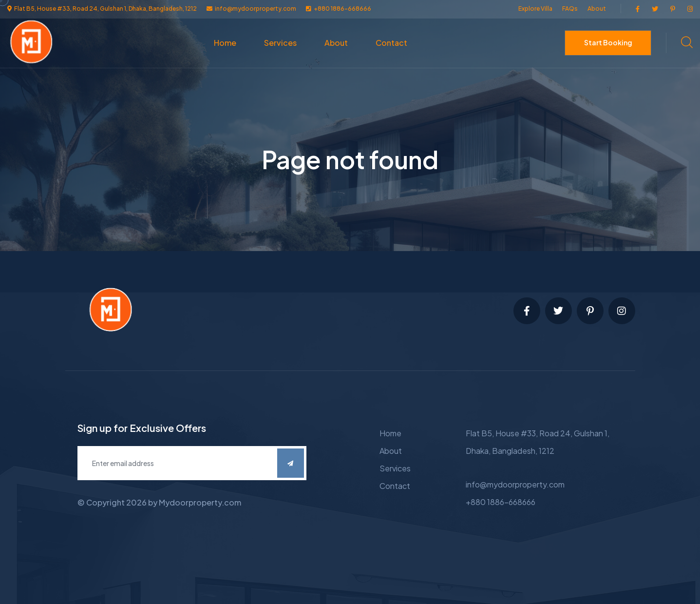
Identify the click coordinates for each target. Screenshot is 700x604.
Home (225, 43)
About (597, 9)
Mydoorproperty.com (200, 502)
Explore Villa (535, 9)
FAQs (570, 9)
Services (280, 43)
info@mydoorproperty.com (515, 484)
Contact (391, 43)
